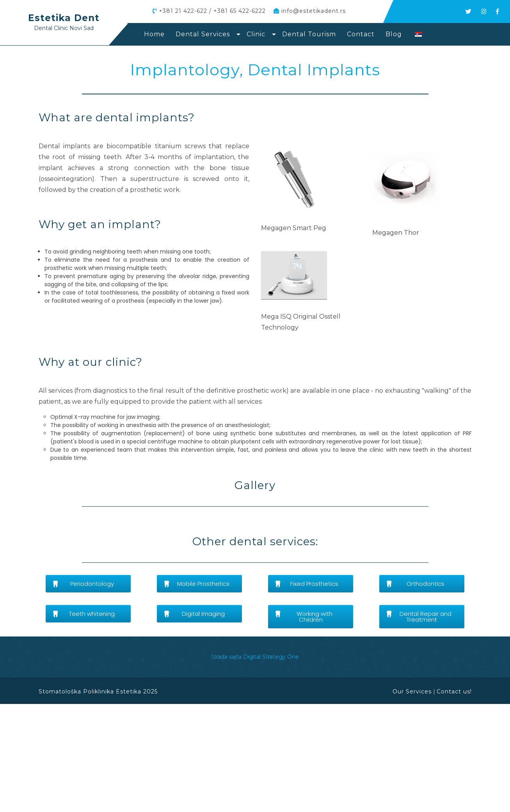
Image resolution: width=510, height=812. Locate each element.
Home (154, 34)
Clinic (256, 34)
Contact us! (454, 800)
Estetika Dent (64, 18)
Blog (394, 34)
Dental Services (203, 34)
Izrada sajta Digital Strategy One (255, 765)
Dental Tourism (309, 34)
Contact (361, 34)
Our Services (412, 800)
